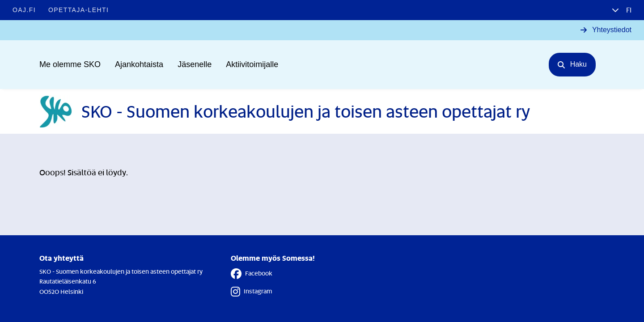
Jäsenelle (195, 64)
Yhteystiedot (612, 30)
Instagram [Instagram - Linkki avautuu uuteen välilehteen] (251, 292)
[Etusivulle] (285, 111)
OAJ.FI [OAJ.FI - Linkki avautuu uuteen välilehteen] (24, 10)
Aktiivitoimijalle (252, 64)
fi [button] (628, 10)
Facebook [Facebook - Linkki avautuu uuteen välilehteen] (252, 274)
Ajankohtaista (139, 64)
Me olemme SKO (70, 64)
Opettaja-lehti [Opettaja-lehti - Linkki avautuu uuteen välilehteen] (78, 10)
